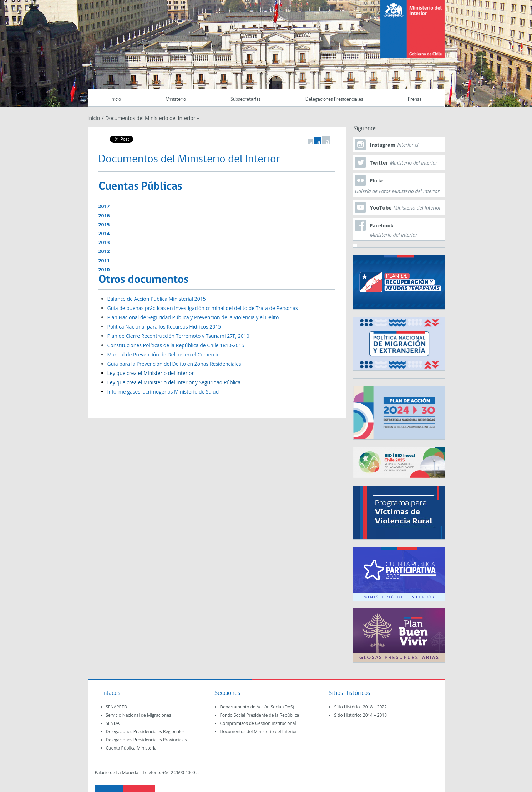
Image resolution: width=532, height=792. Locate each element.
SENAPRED (117, 707)
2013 (104, 242)
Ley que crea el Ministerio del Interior (151, 373)
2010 (104, 269)
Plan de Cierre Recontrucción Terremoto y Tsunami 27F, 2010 (178, 336)
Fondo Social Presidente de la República (260, 715)
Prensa (415, 99)
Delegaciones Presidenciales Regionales (145, 731)
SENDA (113, 723)
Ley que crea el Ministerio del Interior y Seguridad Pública (174, 382)
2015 (104, 224)
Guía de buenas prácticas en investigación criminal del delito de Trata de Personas (203, 308)
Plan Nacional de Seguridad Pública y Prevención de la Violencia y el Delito (193, 317)
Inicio (116, 99)
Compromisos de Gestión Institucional (258, 723)
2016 (104, 215)
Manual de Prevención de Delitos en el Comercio (164, 354)
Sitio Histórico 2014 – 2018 (361, 715)
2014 (104, 233)
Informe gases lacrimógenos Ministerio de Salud (163, 392)
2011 (104, 260)
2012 (104, 251)
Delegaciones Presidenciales (334, 99)
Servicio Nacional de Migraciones (139, 715)
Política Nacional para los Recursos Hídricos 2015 (164, 327)
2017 (104, 206)
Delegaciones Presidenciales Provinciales (146, 740)
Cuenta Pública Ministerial (132, 748)
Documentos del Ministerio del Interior (259, 731)
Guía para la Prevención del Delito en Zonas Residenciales (174, 364)
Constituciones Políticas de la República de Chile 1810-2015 (176, 345)
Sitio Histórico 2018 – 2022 (361, 707)
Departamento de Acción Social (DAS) (257, 707)
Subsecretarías (246, 99)
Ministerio (176, 99)
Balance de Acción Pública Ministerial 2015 (157, 299)
